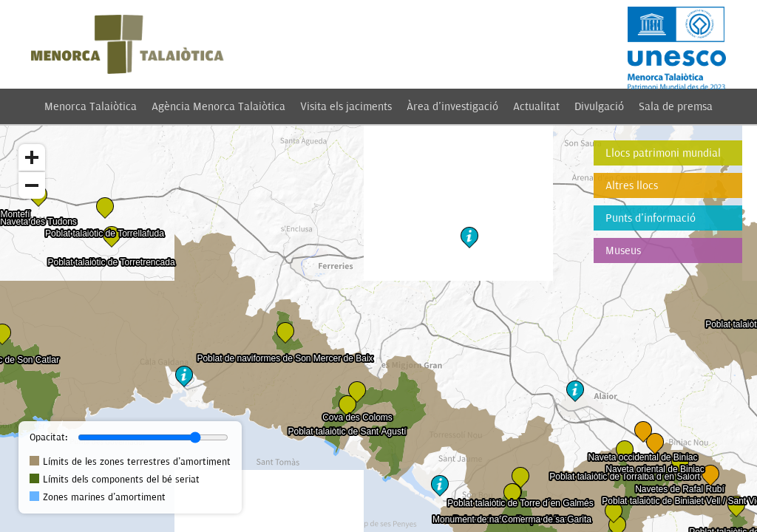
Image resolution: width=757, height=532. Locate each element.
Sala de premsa (676, 106)
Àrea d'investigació (452, 106)
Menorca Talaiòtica (91, 106)
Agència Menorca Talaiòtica (218, 106)
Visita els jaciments (346, 106)
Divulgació (599, 106)
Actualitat (536, 106)
